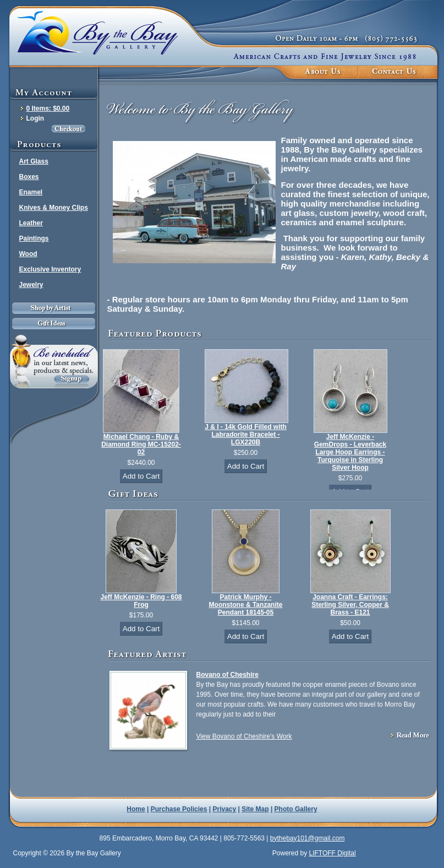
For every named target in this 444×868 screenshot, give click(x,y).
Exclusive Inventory (50, 269)
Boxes (29, 177)
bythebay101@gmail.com (308, 838)
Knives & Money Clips (54, 208)
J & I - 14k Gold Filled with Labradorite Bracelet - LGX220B (246, 435)
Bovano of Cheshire (228, 675)
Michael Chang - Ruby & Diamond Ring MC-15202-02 (141, 444)
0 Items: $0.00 (48, 109)
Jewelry (31, 285)
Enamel (31, 192)
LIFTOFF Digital (332, 853)
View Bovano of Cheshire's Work (244, 736)
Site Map (255, 809)
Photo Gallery (296, 809)
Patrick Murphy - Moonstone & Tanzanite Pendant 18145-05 (246, 605)
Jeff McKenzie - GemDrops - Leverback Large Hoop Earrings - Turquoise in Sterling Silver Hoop (350, 452)
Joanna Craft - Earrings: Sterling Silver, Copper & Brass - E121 (350, 605)
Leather (31, 223)
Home (136, 809)
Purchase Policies (179, 809)
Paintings (34, 238)
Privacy (225, 809)
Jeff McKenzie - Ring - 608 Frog (141, 601)
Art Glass (34, 161)
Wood (28, 254)
